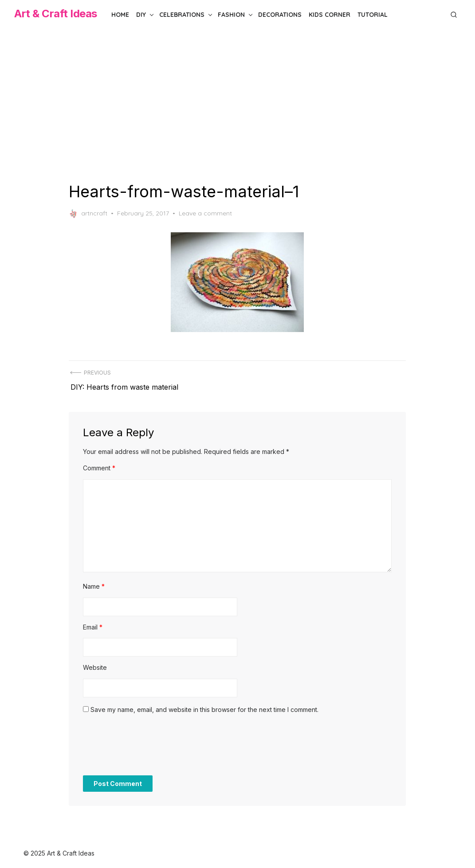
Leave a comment (206, 213)
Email (93, 623)
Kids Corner (330, 15)
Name (94, 582)
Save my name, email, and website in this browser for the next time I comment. (205, 705)
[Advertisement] (237, 106)
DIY (141, 15)
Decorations (280, 15)
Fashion (231, 15)
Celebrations (182, 15)
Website (95, 663)
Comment (100, 464)
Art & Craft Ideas (56, 14)
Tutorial (373, 15)
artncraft (88, 214)
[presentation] (151, 745)
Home (120, 15)
